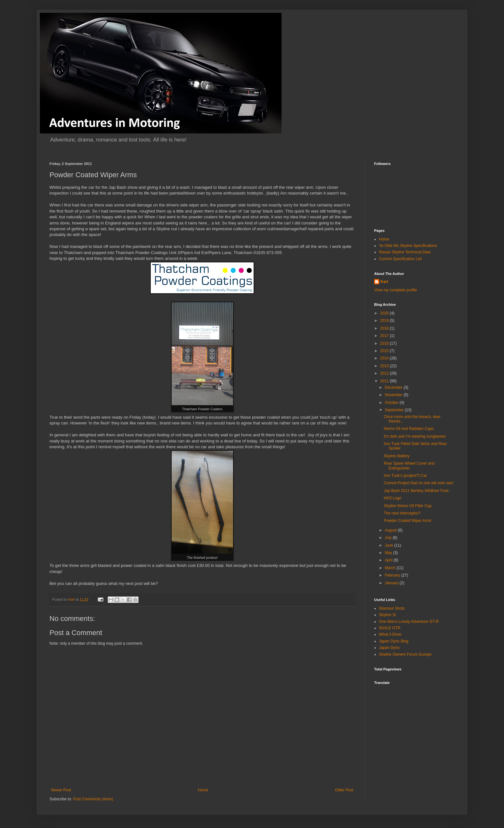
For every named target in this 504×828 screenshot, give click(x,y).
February (393, 575)
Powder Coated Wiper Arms (408, 521)
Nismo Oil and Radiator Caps (409, 429)
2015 (385, 351)
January (392, 583)
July (389, 538)
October (392, 403)
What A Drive (390, 634)
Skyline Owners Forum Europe (405, 654)
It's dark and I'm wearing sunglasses (415, 436)
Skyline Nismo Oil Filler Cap (408, 506)
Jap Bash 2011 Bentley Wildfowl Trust (416, 491)
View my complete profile (396, 290)
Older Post (344, 790)
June (389, 545)
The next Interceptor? (402, 513)
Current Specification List (400, 259)
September (395, 410)
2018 (385, 328)
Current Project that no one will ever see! (419, 483)
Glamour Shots (392, 608)
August (391, 530)
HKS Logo (393, 498)
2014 (385, 358)
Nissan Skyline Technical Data (405, 252)
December (394, 387)
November (394, 395)
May (389, 553)
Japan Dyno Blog (394, 641)
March (391, 568)
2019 (385, 321)
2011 (385, 381)
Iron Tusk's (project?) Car (405, 476)
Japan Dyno (389, 648)
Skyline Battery (397, 456)
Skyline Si (387, 615)
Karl (384, 282)
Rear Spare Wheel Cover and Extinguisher (409, 466)
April (389, 560)
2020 (385, 313)
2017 (385, 336)
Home (203, 790)
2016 (385, 343)
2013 (385, 366)
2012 (385, 373)
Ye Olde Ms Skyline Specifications (408, 246)
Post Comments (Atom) (93, 799)
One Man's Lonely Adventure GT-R (409, 622)
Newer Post (61, 790)
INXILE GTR (390, 628)
